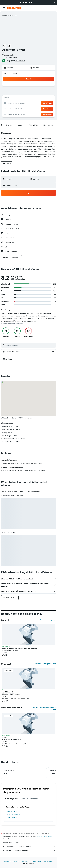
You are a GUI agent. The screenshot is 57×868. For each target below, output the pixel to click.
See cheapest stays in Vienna (45, 664)
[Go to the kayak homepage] (14, 8)
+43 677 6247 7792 (10, 58)
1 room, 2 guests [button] (11, 73)
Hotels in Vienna (11, 817)
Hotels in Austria (36, 861)
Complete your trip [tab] (12, 799)
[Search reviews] (30, 345)
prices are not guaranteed (44, 836)
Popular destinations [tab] (30, 799)
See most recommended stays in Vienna (44, 709)
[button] (55, 2)
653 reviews (20, 61)
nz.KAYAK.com (7, 861)
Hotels (15, 861)
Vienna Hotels (48, 861)
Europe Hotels (24, 861)
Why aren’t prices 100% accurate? (30, 850)
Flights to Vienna (12, 811)
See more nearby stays (48, 620)
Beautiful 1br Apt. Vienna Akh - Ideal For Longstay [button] (20, 648)
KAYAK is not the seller (30, 843)
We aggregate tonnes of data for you (30, 846)
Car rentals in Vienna (13, 814)
